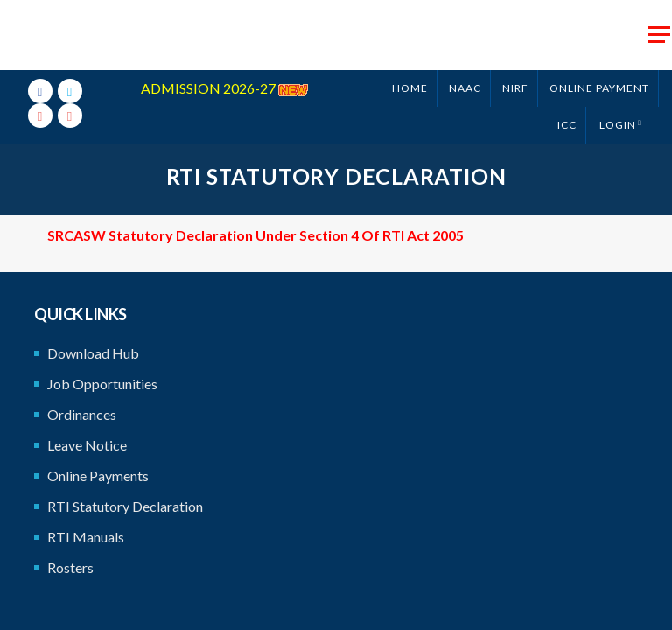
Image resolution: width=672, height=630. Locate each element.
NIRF (515, 88)
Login (618, 125)
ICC (567, 125)
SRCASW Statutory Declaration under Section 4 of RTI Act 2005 (255, 235)
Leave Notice (87, 445)
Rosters (70, 567)
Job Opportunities (102, 384)
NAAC (465, 88)
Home (410, 88)
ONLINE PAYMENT (599, 88)
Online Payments (98, 476)
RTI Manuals (86, 537)
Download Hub (93, 353)
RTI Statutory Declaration (125, 506)
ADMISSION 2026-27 (224, 88)
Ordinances (82, 414)
